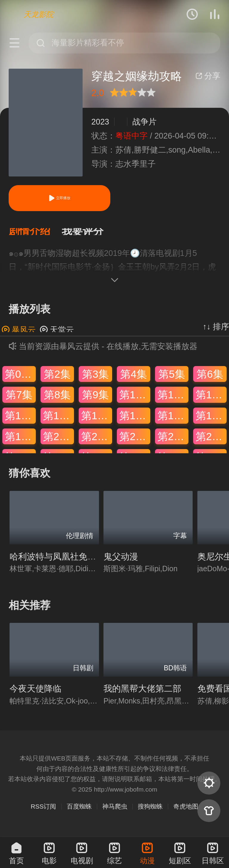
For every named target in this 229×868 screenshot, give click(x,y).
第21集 (97, 441)
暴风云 (19, 335)
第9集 (95, 399)
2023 (100, 122)
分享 (208, 76)
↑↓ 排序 (216, 331)
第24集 (211, 441)
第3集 (95, 379)
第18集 (211, 420)
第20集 (58, 441)
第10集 (135, 399)
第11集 (173, 399)
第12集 (211, 399)
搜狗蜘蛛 (150, 811)
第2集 (57, 379)
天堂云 (57, 335)
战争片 (144, 122)
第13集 (20, 420)
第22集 (135, 441)
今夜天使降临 (35, 693)
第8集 (57, 399)
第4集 (133, 379)
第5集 (172, 379)
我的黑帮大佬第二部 (142, 693)
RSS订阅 (43, 811)
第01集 (20, 379)
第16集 (135, 420)
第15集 (97, 420)
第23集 (173, 441)
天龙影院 (38, 14)
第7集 (19, 399)
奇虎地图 (186, 811)
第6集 (210, 379)
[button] (35, 234)
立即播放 (59, 198)
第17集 (173, 420)
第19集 (20, 441)
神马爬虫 (115, 811)
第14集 (58, 420)
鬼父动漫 (121, 561)
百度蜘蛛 (79, 811)
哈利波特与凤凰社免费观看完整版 (74, 561)
